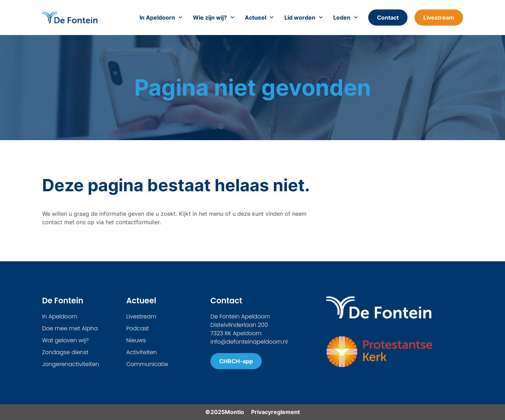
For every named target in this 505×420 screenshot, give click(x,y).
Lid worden (304, 18)
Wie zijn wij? (214, 18)
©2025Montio (225, 412)
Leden (345, 18)
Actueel (259, 18)
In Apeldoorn (161, 18)
